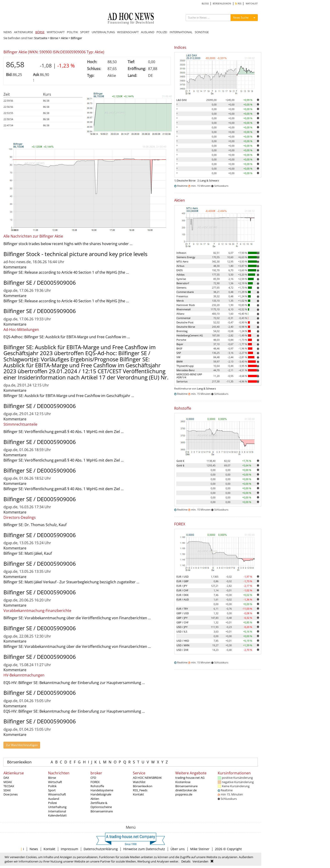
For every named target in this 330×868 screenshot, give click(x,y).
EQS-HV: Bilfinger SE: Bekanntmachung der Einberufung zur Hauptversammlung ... (74, 683)
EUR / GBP (183, 581)
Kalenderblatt (57, 815)
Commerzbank (185, 292)
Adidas (180, 274)
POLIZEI (162, 32)
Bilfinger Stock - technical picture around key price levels (75, 254)
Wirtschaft (55, 782)
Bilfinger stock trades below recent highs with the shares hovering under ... (68, 244)
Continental (183, 318)
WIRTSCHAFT (56, 32)
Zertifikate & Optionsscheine (101, 805)
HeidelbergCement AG (190, 335)
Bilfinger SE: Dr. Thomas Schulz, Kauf (35, 525)
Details (186, 861)
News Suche (241, 18)
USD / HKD (183, 641)
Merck (180, 301)
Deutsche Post (185, 322)
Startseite (41, 38)
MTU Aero (182, 261)
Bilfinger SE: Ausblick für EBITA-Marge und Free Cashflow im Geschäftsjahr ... (69, 396)
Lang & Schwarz (209, 180)
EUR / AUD (183, 599)
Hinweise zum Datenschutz (144, 849)
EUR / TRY (182, 609)
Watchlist (139, 782)
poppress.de (184, 794)
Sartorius (182, 381)
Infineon (181, 253)
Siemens (181, 288)
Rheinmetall (184, 309)
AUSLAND (148, 32)
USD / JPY (182, 627)
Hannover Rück (186, 305)
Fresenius (182, 296)
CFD (93, 778)
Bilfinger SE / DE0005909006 (40, 283)
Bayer (180, 344)
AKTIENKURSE (23, 32)
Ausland (54, 799)
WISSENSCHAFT (128, 32)
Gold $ (180, 465)
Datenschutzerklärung (101, 849)
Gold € (180, 461)
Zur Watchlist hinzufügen (22, 745)
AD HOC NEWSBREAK (147, 778)
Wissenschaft (57, 794)
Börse (54, 38)
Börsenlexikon (19, 762)
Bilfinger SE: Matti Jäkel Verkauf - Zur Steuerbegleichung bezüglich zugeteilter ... (71, 582)
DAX (6, 778)
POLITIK (72, 32)
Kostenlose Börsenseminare (186, 784)
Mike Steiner (200, 849)
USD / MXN (183, 645)
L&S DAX (181, 100)
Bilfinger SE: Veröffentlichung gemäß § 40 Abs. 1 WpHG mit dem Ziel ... (63, 432)
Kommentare (15, 267)
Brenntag (182, 331)
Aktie (64, 38)
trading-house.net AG (190, 778)
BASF (179, 348)
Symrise (181, 279)
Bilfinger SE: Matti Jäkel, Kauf (28, 553)
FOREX (95, 782)
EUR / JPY (182, 586)
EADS (180, 270)
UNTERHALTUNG (103, 32)
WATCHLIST (252, 4)
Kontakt (138, 794)
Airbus (180, 266)
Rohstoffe (97, 786)
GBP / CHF (183, 622)
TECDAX (9, 786)
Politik (52, 786)
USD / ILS (182, 631)
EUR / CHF (182, 590)
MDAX (8, 782)
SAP (179, 353)
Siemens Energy (186, 257)
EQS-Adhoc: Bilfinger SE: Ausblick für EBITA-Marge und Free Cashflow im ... (67, 337)
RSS (238, 4)
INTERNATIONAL (181, 32)
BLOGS (205, 4)
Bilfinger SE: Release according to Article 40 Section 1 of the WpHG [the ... (66, 272)
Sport (52, 790)
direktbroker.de (186, 790)
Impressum (69, 849)
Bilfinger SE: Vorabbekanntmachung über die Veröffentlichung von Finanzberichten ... (77, 618)
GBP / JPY (182, 618)
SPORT (85, 32)
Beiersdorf (183, 283)
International (57, 811)
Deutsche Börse (186, 180)
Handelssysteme (102, 790)
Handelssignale (101, 794)
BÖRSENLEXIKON (222, 4)
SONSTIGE (202, 32)
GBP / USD (183, 613)
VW (178, 357)
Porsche (181, 340)
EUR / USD (183, 577)
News (34, 849)
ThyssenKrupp (185, 366)
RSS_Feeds (140, 790)
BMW (180, 361)
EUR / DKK (183, 595)
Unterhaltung (57, 807)
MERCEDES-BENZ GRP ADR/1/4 (189, 376)
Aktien (95, 799)
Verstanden (200, 861)
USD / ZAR (182, 650)
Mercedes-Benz (186, 370)
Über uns (178, 849)
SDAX (7, 790)
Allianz (180, 314)
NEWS (8, 32)
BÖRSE (40, 32)
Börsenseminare (102, 811)
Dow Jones (11, 794)
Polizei (52, 803)
